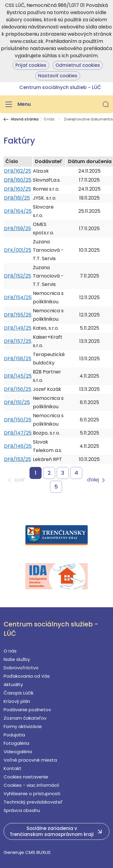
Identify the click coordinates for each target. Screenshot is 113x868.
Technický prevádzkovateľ (33, 802)
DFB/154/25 (18, 297)
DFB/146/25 (18, 446)
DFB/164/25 (18, 211)
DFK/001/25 (18, 250)
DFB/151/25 (17, 402)
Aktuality (13, 684)
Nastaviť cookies (58, 76)
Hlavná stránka (25, 119)
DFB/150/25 (18, 420)
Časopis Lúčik (19, 693)
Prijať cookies (31, 65)
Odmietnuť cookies (78, 65)
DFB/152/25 (17, 276)
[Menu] (17, 104)
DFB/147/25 (18, 433)
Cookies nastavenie (26, 777)
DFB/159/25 (17, 229)
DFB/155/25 (18, 315)
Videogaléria (18, 752)
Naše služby (17, 659)
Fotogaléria (16, 743)
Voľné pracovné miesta (30, 760)
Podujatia (14, 735)
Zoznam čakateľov (25, 718)
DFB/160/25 (18, 180)
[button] (106, 104)
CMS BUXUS (38, 852)
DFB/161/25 (17, 198)
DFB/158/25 (18, 359)
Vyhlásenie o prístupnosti (32, 794)
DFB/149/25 (18, 328)
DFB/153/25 (17, 459)
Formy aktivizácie (23, 726)
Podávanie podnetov (27, 710)
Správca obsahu (22, 810)
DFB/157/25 (18, 341)
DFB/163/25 (17, 189)
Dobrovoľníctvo (21, 668)
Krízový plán (17, 701)
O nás (49, 119)
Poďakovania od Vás (27, 676)
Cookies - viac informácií (31, 785)
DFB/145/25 (18, 376)
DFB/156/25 (18, 389)
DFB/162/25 (17, 171)
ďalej (93, 480)
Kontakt (13, 768)
